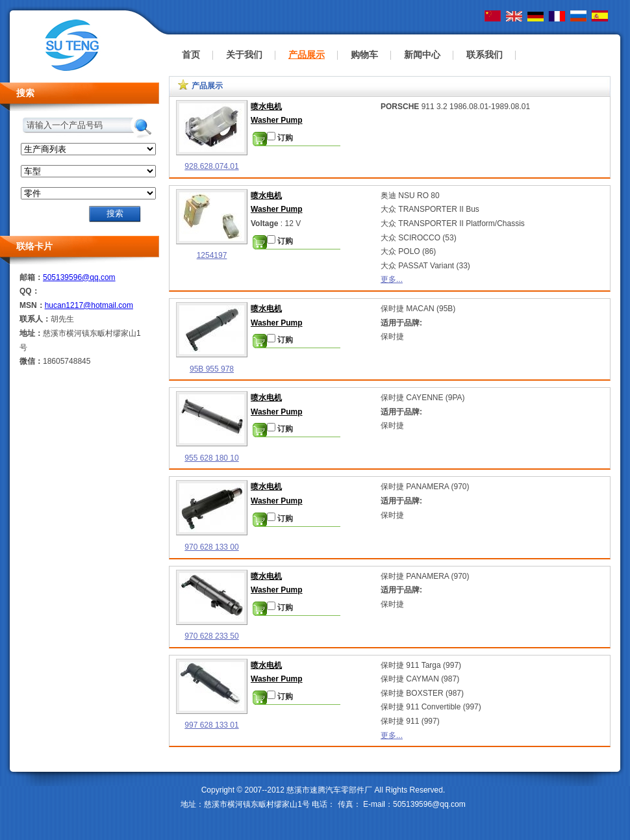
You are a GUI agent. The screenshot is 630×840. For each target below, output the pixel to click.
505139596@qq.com (79, 277)
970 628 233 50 (211, 636)
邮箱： (31, 277)
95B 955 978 (212, 369)
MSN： (32, 305)
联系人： (35, 319)
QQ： (30, 291)
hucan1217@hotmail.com (89, 305)
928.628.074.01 (211, 166)
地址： (31, 333)
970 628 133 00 (211, 547)
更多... (392, 279)
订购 (280, 137)
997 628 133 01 (211, 725)
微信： (31, 361)
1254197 (212, 255)
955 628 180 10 (211, 458)
